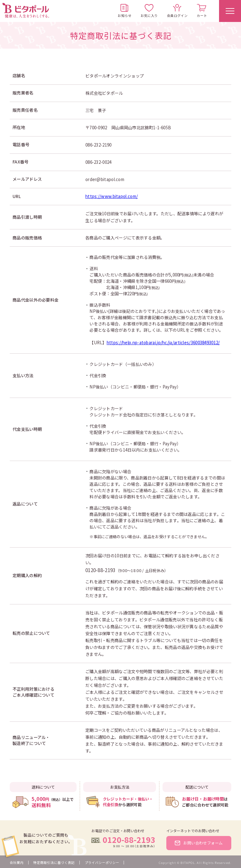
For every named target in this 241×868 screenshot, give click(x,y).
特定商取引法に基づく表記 (54, 863)
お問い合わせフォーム (199, 843)
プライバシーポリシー (102, 863)
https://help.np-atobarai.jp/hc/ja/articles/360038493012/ (163, 343)
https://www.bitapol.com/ (112, 196)
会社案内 (17, 863)
